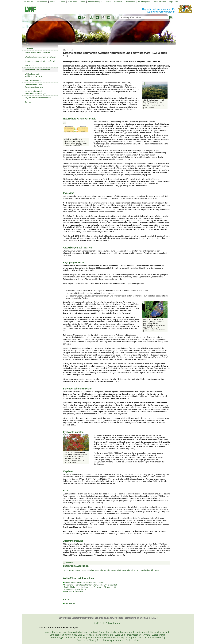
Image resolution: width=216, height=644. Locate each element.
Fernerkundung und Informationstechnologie (35, 92)
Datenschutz (130, 2)
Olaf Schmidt (69, 604)
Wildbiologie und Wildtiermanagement (34, 75)
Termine (62, 2)
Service (28, 102)
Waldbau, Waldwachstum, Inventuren (40, 57)
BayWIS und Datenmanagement (38, 98)
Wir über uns (29, 2)
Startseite (29, 48)
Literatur (70, 563)
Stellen (82, 2)
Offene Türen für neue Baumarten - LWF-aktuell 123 (85, 583)
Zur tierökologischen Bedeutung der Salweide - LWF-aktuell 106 (90, 587)
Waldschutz (30, 65)
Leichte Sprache (144, 2)
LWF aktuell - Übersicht (74, 591)
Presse (53, 2)
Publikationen (42, 2)
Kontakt (108, 2)
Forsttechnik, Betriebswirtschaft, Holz (40, 61)
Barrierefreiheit (160, 2)
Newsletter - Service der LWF (76, 589)
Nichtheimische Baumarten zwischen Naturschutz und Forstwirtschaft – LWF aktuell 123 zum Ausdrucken (111, 570)
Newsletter (72, 2)
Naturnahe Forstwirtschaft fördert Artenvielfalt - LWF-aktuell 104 (91, 585)
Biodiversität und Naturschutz (37, 70)
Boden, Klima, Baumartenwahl (37, 53)
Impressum (118, 2)
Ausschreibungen (95, 2)
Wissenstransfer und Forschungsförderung (34, 86)
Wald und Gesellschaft (34, 80)
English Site (173, 2)
